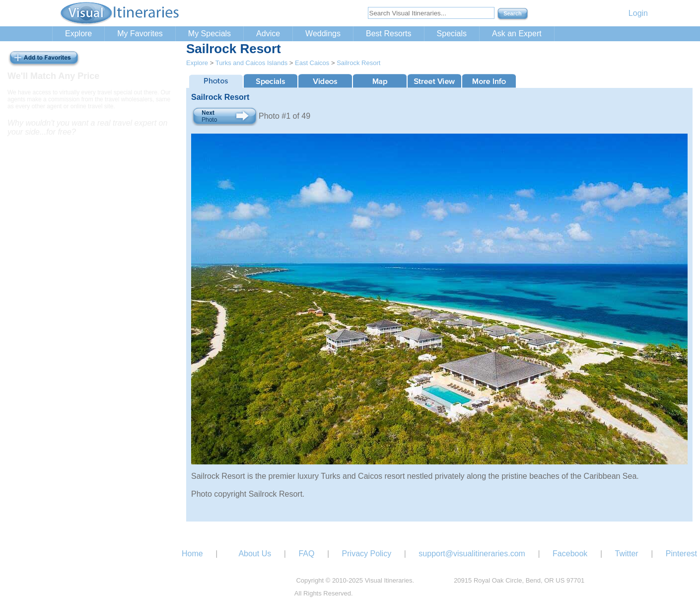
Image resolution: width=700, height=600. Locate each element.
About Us (255, 554)
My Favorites (140, 34)
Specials (452, 34)
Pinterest (681, 554)
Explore (78, 34)
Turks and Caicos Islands (251, 63)
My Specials (210, 34)
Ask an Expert (517, 34)
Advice (268, 34)
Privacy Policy (367, 554)
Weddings (323, 34)
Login (638, 13)
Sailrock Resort (358, 63)
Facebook (570, 554)
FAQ (306, 554)
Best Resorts (389, 34)
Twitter (627, 554)
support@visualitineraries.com (472, 554)
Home (192, 554)
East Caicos (312, 63)
